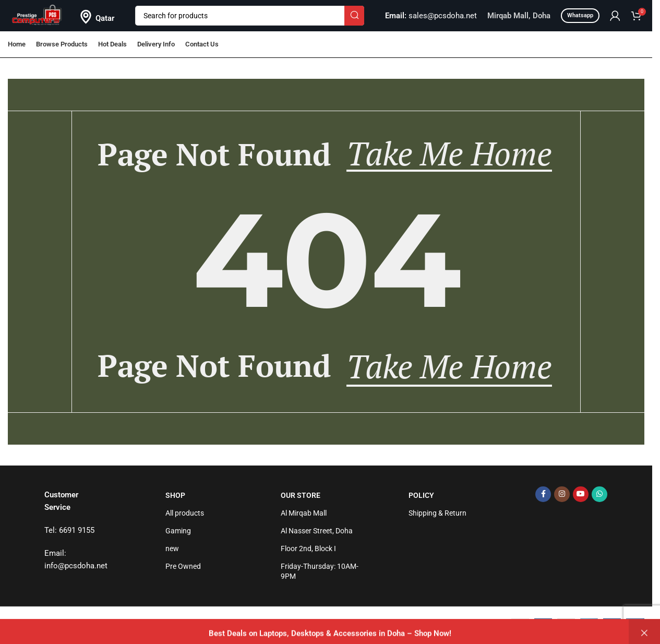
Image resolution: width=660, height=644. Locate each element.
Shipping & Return (437, 513)
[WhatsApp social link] (599, 494)
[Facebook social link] (543, 494)
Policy (421, 495)
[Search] (250, 16)
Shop (175, 495)
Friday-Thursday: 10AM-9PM (320, 571)
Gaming (178, 531)
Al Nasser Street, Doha (317, 531)
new (172, 548)
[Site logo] (37, 15)
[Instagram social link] (562, 494)
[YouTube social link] (581, 494)
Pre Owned (183, 566)
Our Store (301, 495)
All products (185, 513)
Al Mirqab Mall (304, 513)
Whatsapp (580, 15)
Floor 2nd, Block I (308, 548)
